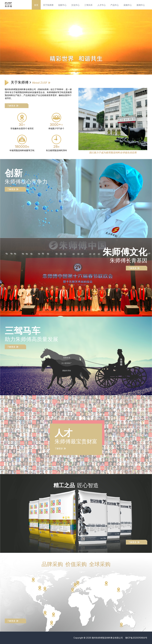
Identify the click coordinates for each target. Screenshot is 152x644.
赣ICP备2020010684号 (136, 638)
